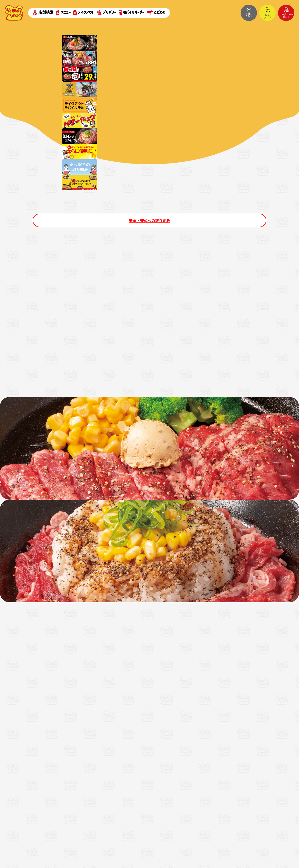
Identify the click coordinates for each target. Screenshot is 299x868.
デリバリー (107, 13)
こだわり (156, 12)
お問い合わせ (249, 13)
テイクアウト (84, 12)
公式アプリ (267, 13)
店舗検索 (43, 13)
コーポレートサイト (286, 13)
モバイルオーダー (132, 12)
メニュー (63, 13)
